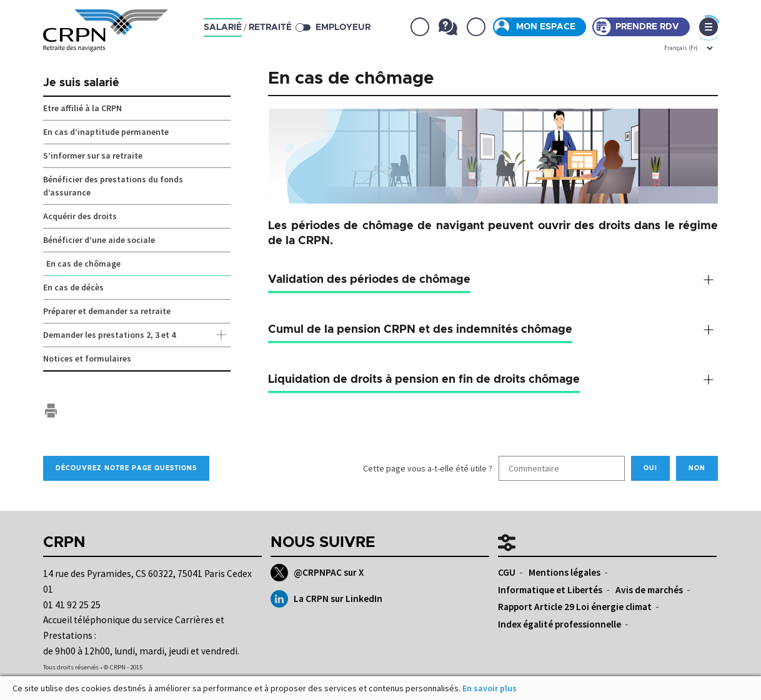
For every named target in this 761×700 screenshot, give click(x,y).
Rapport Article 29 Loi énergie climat (575, 607)
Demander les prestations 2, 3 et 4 (137, 335)
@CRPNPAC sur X (317, 573)
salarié (223, 27)
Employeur (343, 27)
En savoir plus (490, 688)
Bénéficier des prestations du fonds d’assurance (113, 186)
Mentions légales (565, 572)
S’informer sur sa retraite (93, 155)
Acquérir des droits (80, 216)
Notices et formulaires (87, 358)
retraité (270, 27)
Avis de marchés (649, 590)
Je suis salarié (81, 83)
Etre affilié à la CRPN (82, 108)
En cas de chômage (83, 264)
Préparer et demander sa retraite (107, 311)
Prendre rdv (647, 27)
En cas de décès (73, 287)
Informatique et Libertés (550, 590)
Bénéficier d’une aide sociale (99, 240)
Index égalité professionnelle (560, 624)
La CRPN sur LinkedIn (326, 599)
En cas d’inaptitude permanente (106, 132)
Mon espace (546, 27)
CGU (507, 572)
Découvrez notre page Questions (126, 468)
